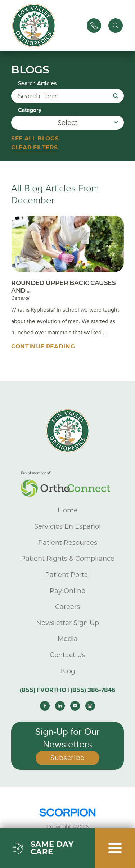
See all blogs (35, 138)
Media (68, 639)
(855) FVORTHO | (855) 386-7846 (68, 690)
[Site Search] (116, 26)
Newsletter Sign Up (67, 623)
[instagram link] (90, 706)
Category (30, 110)
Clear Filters (34, 147)
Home (68, 511)
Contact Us (67, 655)
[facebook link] (45, 706)
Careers (67, 607)
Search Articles (37, 84)
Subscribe (67, 758)
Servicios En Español (67, 526)
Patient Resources (68, 543)
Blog (68, 671)
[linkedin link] (60, 706)
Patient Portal (67, 575)
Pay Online (67, 591)
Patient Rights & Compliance (68, 559)
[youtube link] (75, 706)
